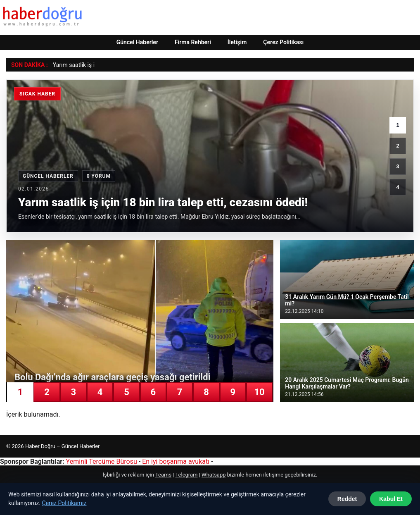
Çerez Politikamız (64, 503)
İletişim (237, 42)
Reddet (347, 499)
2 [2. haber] (397, 146)
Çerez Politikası (283, 42)
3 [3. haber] (397, 166)
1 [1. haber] (397, 125)
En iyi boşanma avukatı (176, 461)
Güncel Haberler (137, 42)
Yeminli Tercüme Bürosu (102, 461)
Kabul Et (391, 499)
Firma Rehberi (193, 42)
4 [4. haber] (397, 187)
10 (260, 392)
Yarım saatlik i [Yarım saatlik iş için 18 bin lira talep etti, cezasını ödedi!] (71, 65)
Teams (163, 475)
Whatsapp (214, 475)
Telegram (186, 475)
